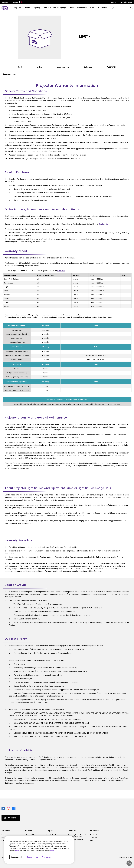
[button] (129, 863)
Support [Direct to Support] (114, 2)
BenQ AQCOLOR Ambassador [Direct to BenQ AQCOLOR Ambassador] (33, 835)
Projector (17, 8)
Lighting (37, 8)
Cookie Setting (33, 857)
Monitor (28, 8)
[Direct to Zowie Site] (23, 2)
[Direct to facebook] (14, 809)
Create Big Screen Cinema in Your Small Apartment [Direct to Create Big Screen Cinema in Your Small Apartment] (77, 836)
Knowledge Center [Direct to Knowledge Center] (126, 2)
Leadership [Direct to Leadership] (94, 838)
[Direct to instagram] (9, 809)
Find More (47, 857)
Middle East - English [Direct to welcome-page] (126, 857)
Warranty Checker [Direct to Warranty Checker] (52, 835)
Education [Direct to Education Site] (5, 2)
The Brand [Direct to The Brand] (93, 835)
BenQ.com (61, 271)
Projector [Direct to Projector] (4, 835)
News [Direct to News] (92, 840)
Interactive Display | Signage (55, 8)
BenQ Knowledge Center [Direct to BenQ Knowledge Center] (76, 839)
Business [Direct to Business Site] (15, 2)
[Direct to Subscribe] (11, 818)
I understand (16, 857)
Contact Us (104, 224)
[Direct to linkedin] (3, 809)
